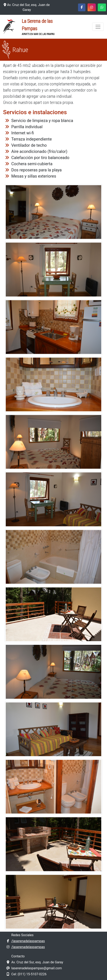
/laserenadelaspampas (28, 941)
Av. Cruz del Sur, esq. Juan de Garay (27, 7)
